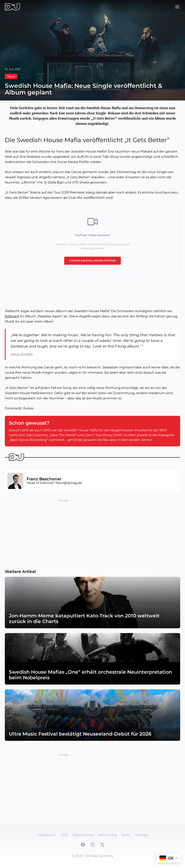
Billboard (12, 316)
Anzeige (64, 500)
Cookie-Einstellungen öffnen (92, 261)
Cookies (142, 835)
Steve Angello (22, 354)
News (11, 76)
